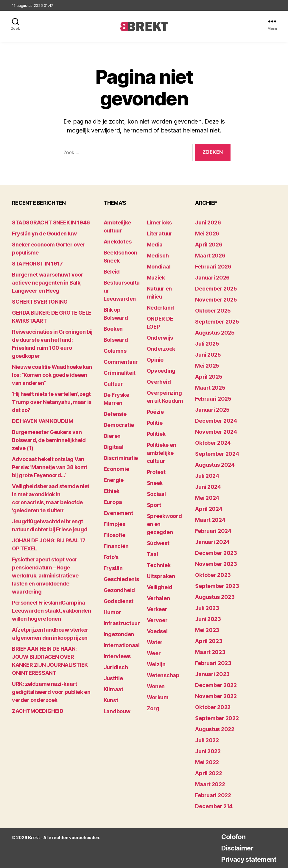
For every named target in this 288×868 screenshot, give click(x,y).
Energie (114, 480)
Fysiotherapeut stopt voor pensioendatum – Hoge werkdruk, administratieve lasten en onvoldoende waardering (45, 576)
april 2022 (208, 773)
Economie (116, 469)
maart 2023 (210, 652)
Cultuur (113, 384)
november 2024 (216, 432)
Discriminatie (121, 458)
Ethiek (112, 491)
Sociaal (156, 494)
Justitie (113, 678)
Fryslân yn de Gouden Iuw (44, 234)
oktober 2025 (213, 311)
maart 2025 (210, 388)
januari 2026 (212, 278)
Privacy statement (245, 859)
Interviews (117, 656)
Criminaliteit (120, 373)
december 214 (214, 806)
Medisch (158, 256)
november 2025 (216, 300)
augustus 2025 (215, 333)
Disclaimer (232, 848)
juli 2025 (207, 344)
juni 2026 (208, 223)
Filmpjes (115, 524)
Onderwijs (160, 338)
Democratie (119, 425)
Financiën (116, 546)
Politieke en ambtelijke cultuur (162, 453)
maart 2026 (210, 256)
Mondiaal (159, 267)
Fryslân (113, 568)
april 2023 (209, 641)
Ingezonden (119, 634)
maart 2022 (210, 784)
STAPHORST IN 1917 (37, 264)
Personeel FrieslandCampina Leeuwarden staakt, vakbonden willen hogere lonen (51, 611)
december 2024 (216, 421)
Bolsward (116, 340)
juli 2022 (207, 740)
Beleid (112, 272)
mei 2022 (207, 762)
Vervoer (157, 620)
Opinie (155, 360)
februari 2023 (213, 663)
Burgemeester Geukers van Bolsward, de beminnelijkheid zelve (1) (49, 440)
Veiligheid (160, 587)
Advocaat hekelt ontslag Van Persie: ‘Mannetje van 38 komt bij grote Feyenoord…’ (50, 467)
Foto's (111, 557)
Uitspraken (161, 576)
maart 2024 (210, 520)
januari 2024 (212, 542)
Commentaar (121, 362)
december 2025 (216, 289)
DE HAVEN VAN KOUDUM (42, 421)
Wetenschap (163, 675)
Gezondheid (119, 590)
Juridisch (116, 667)
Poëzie (155, 412)
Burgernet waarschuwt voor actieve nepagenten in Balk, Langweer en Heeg (48, 283)
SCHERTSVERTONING (40, 302)
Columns (115, 351)
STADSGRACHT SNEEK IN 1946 (51, 223)
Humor (112, 612)
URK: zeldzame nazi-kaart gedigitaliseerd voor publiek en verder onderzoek (51, 692)
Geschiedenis (121, 579)
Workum (158, 697)
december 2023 (216, 553)
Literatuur (160, 234)
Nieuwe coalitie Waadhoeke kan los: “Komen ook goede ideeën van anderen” (52, 375)
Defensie (115, 414)
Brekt (34, 837)
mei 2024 (207, 498)
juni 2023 (208, 619)
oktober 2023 (213, 575)
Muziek (156, 278)
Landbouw (117, 711)
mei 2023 (207, 630)
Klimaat (113, 689)
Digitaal (114, 447)
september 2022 (217, 718)
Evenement (118, 513)
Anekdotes (118, 242)
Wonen (156, 686)
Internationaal (122, 645)
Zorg (153, 708)
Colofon (228, 837)
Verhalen (158, 598)
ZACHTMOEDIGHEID (38, 711)
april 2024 (209, 509)
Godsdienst (119, 601)
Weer (154, 653)
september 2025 (217, 322)
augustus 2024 (215, 465)
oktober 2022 (213, 707)
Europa (113, 502)
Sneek (155, 483)
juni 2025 (208, 355)
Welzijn (156, 664)
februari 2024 (213, 531)
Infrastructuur (122, 623)
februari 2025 (213, 399)
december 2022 (216, 685)
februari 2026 (213, 267)
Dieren (112, 436)
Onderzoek (161, 349)
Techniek (159, 565)
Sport (154, 505)
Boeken (113, 329)
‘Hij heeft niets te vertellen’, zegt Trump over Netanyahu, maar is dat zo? (52, 402)
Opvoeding (161, 371)
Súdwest (158, 543)
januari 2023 (212, 674)
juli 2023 (207, 608)
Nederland (161, 308)
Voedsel (157, 631)
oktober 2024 (213, 443)
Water (155, 642)
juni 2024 (208, 487)
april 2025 (209, 377)
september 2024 (217, 454)
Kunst (111, 700)
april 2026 (209, 245)
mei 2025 (207, 366)
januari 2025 (212, 410)
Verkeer (157, 609)
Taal (152, 554)
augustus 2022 (215, 729)
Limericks (159, 223)
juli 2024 (207, 476)
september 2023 (217, 586)
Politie (155, 423)
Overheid (159, 382)
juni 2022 (208, 751)
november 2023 (216, 564)
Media (155, 245)
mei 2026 (207, 234)
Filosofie (115, 535)
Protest (156, 472)
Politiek (156, 434)
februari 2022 (213, 795)
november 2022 (216, 696)
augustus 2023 (215, 597)
